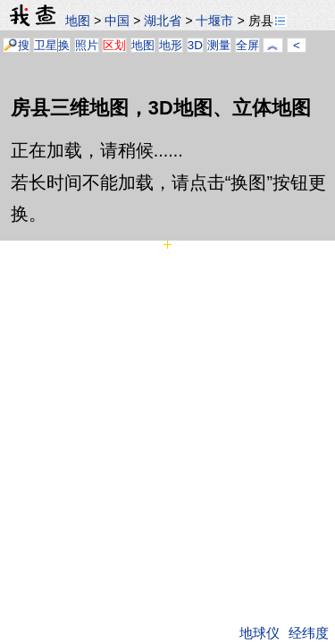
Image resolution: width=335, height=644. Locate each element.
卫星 (46, 45)
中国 (117, 21)
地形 (171, 45)
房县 (268, 21)
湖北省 (163, 21)
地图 (78, 21)
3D (195, 45)
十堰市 (214, 21)
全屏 (247, 45)
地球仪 (260, 633)
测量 (219, 45)
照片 (87, 45)
